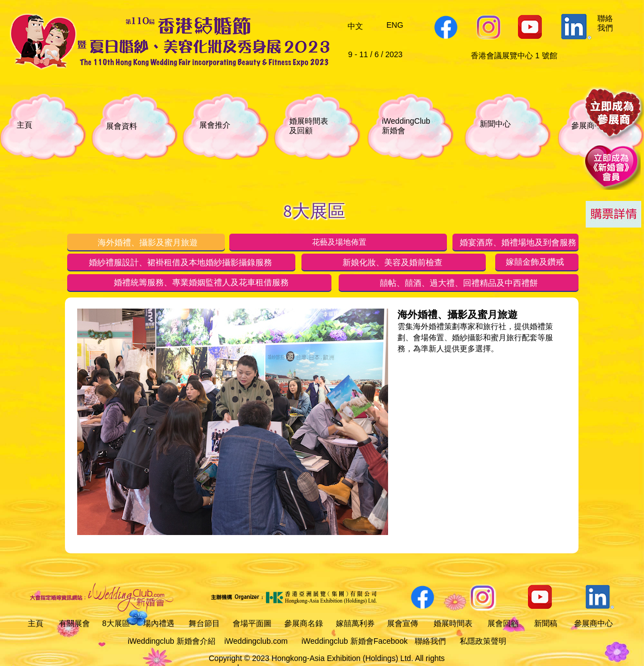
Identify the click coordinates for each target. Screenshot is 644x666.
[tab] (146, 242)
